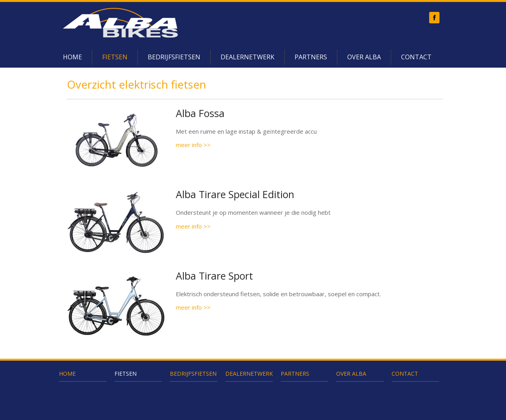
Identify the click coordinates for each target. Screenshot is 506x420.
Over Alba (364, 57)
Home (72, 57)
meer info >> (193, 145)
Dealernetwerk (247, 57)
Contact (416, 57)
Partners (311, 57)
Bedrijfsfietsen (174, 57)
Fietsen (115, 57)
